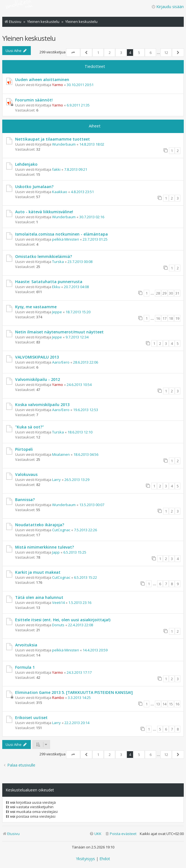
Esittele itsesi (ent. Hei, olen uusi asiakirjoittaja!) (63, 620)
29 (164, 293)
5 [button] (139, 53)
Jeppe (57, 312)
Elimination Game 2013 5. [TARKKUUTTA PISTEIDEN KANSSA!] (74, 692)
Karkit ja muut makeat (38, 572)
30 (171, 293)
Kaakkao (60, 192)
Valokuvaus (26, 474)
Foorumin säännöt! (34, 100)
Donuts (58, 625)
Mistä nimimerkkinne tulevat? (45, 547)
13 (158, 704)
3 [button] (121, 53)
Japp (56, 552)
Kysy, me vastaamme (36, 307)
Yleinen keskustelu (29, 38)
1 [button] (98, 53)
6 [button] (151, 53)
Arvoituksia (26, 645)
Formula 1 (25, 667)
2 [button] (110, 53)
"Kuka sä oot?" (30, 427)
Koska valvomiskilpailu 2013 (42, 405)
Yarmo (58, 85)
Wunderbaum (64, 144)
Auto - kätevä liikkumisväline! (44, 212)
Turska (58, 262)
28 (158, 293)
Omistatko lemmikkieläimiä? (44, 256)
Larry (56, 480)
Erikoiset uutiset (31, 718)
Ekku (56, 287)
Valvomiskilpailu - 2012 (38, 379)
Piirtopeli (24, 449)
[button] (73, 53)
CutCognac (61, 530)
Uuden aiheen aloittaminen (42, 80)
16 (158, 318)
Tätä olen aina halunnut (39, 597)
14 (164, 704)
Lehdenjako (26, 164)
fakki (56, 169)
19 (177, 318)
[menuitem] (121, 834)
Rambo (58, 698)
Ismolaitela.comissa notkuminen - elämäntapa (61, 234)
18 (171, 318)
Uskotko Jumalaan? (34, 187)
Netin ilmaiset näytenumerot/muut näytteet (59, 332)
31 (177, 293)
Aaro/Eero (61, 362)
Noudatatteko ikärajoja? (40, 525)
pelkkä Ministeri (66, 239)
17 (164, 318)
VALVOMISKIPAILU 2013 (37, 357)
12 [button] (166, 53)
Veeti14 (58, 603)
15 (171, 704)
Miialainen (61, 454)
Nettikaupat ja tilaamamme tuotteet (53, 139)
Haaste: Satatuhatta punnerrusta (49, 282)
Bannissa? (25, 500)
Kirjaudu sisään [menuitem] (168, 7)
